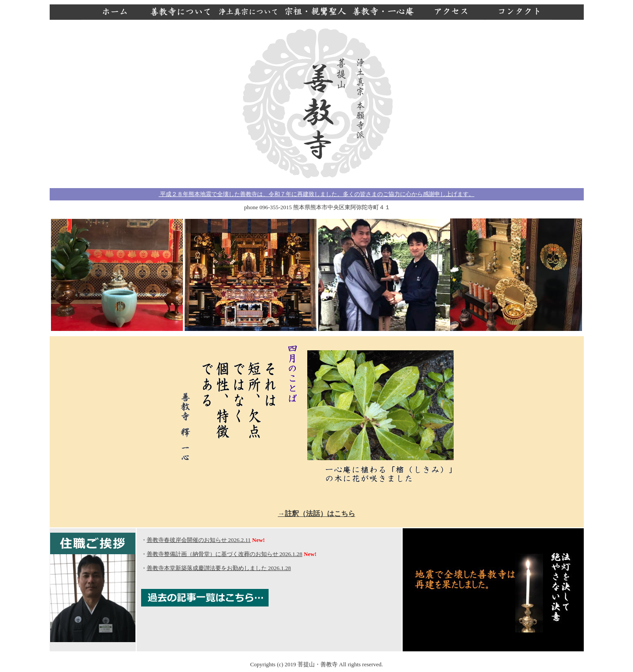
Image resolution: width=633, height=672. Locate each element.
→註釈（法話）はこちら (316, 514)
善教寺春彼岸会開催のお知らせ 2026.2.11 (199, 540)
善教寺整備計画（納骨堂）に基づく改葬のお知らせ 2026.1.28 (225, 554)
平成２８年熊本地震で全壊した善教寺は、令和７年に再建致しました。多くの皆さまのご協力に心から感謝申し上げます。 (316, 194)
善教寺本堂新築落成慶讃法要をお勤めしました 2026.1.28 (219, 568)
